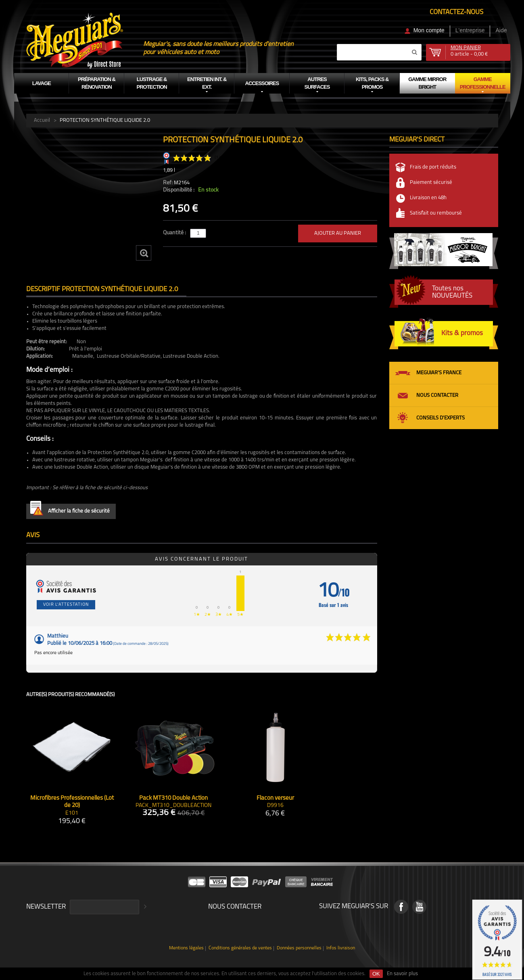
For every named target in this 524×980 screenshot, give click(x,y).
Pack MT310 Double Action (173, 798)
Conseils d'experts (440, 418)
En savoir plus (402, 974)
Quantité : (175, 233)
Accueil (42, 120)
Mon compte (429, 30)
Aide (501, 30)
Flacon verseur (275, 798)
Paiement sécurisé (431, 182)
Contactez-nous (456, 12)
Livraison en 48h (428, 198)
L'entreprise (470, 30)
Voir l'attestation (66, 605)
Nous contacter (437, 395)
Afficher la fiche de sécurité (70, 510)
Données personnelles (299, 948)
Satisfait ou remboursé (436, 213)
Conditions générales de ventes (240, 948)
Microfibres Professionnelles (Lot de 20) (72, 802)
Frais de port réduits (433, 167)
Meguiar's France (439, 373)
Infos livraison (341, 948)
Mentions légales (186, 948)
